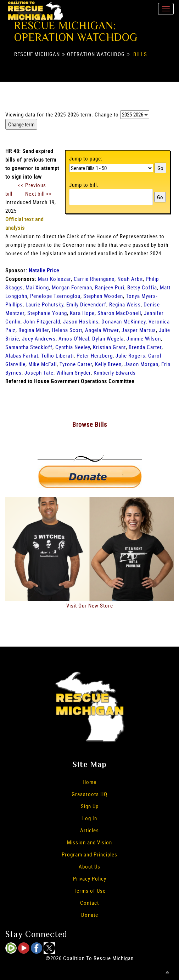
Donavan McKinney (124, 321)
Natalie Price (44, 270)
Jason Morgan (141, 364)
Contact (89, 903)
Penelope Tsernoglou (55, 296)
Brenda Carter (145, 347)
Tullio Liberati (57, 355)
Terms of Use (90, 891)
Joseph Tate (39, 372)
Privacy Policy (90, 878)
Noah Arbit (130, 279)
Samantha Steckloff (29, 347)
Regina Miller (34, 330)
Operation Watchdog (96, 54)
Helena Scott (67, 330)
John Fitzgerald (42, 321)
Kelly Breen (108, 364)
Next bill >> (38, 194)
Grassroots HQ (89, 794)
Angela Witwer (102, 330)
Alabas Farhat (22, 355)
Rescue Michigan (37, 54)
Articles (89, 830)
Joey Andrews (39, 338)
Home (89, 782)
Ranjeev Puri (110, 287)
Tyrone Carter (76, 364)
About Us (89, 866)
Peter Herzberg (95, 355)
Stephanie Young (47, 313)
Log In (90, 818)
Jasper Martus (139, 330)
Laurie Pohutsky (44, 304)
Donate (90, 915)
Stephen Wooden (103, 296)
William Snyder (74, 372)
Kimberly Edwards (115, 372)
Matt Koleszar (54, 279)
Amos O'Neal (74, 338)
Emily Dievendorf (86, 304)
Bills (140, 54)
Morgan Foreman (72, 287)
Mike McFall (43, 364)
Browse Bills (90, 424)
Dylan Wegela (108, 338)
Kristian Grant (109, 347)
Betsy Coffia (142, 287)
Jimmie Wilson (144, 338)
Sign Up (90, 806)
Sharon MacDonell (119, 313)
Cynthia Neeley (73, 347)
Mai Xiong (37, 287)
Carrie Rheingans (94, 279)
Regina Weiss (125, 304)
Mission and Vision (89, 842)
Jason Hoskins (81, 321)
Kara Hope (82, 313)
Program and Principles (89, 854)
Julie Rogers (130, 355)
